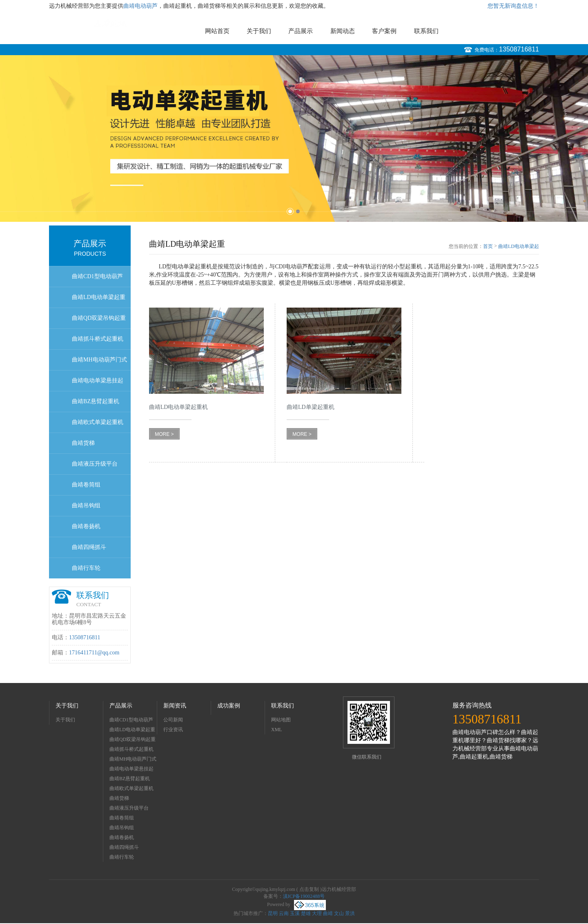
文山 (339, 913)
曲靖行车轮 (86, 568)
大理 (317, 913)
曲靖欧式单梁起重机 (98, 422)
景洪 (350, 913)
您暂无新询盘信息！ (513, 6)
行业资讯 (173, 730)
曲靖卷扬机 (86, 526)
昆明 (273, 913)
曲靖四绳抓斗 (89, 547)
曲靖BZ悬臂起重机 (96, 401)
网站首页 (217, 31)
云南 (284, 913)
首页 (488, 246)
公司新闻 (173, 720)
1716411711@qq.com (94, 653)
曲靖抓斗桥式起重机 (98, 339)
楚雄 (306, 913)
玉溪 (295, 913)
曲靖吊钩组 (86, 506)
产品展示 (301, 31)
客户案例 (384, 31)
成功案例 (229, 706)
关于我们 (259, 31)
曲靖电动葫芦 (140, 6)
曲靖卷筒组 (86, 485)
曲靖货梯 (83, 443)
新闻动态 (343, 31)
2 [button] (298, 211)
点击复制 (309, 889)
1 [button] (290, 211)
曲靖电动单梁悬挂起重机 (98, 384)
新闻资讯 (175, 706)
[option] (294, 138)
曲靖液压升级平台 (95, 464)
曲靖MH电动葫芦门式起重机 (99, 363)
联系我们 (426, 31)
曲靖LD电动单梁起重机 (99, 301)
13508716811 (519, 49)
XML (277, 730)
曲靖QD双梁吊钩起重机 (99, 322)
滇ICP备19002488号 (304, 896)
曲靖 (328, 913)
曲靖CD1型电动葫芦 (97, 276)
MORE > (164, 434)
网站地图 (281, 720)
